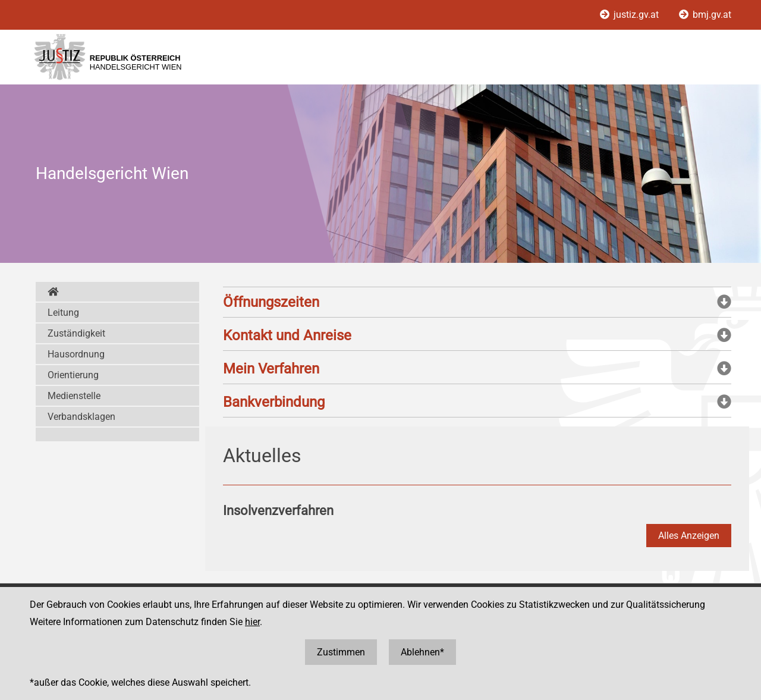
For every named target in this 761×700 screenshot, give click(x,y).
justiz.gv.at (631, 15)
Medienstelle (74, 396)
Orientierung (73, 375)
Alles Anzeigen (689, 536)
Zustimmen (341, 652)
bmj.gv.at (705, 15)
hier (252, 622)
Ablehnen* (422, 652)
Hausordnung (76, 354)
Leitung (63, 313)
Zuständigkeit (76, 333)
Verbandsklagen (81, 417)
